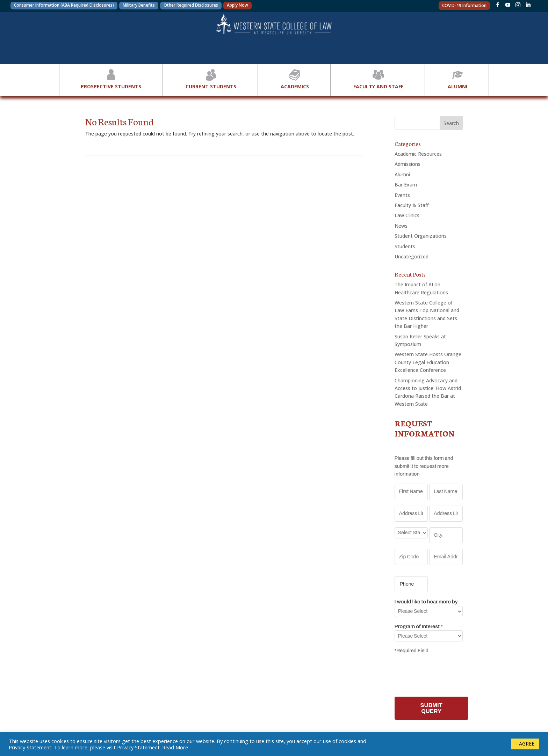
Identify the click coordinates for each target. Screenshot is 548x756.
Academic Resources (418, 154)
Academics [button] (295, 78)
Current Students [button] (211, 78)
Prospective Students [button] (111, 78)
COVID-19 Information (464, 5)
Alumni (402, 174)
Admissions (408, 164)
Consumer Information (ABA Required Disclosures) (64, 5)
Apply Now (237, 5)
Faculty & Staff (412, 205)
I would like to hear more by (426, 602)
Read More (175, 747)
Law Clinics (407, 215)
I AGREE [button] (525, 744)
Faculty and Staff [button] (378, 78)
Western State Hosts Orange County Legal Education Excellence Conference (428, 362)
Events (402, 195)
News (401, 226)
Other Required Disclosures (191, 5)
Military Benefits (139, 5)
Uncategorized (412, 256)
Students (405, 246)
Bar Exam (406, 185)
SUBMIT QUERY (431, 708)
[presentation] (448, 674)
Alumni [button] (457, 78)
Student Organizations (421, 236)
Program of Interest (419, 626)
